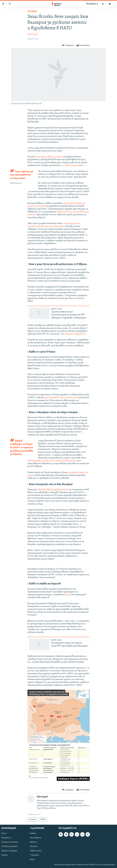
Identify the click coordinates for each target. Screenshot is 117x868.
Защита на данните (10, 842)
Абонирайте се (92, 4)
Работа (4, 855)
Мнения (33, 842)
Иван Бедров (33, 34)
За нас (4, 833)
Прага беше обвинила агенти (49, 157)
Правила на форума (9, 851)
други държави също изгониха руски (62, 397)
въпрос (68, 595)
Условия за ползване (10, 846)
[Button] (68, 45)
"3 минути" (35, 855)
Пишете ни (6, 838)
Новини (33, 833)
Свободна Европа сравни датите (53, 490)
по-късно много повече (73, 165)
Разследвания (36, 838)
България (32, 11)
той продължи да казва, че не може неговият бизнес (52, 461)
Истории (34, 846)
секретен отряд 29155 (75, 334)
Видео (32, 859)
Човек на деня (36, 851)
